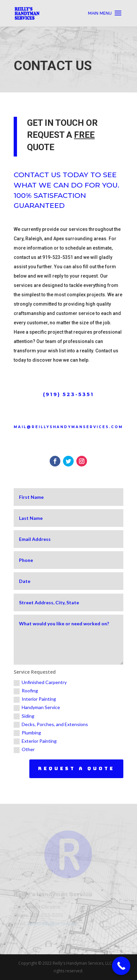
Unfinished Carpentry (40, 683)
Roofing (26, 691)
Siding (24, 716)
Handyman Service (37, 708)
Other (24, 750)
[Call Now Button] (121, 966)
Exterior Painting (35, 741)
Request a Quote (76, 768)
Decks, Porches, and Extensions (51, 725)
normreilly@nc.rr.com (52, 923)
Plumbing (27, 733)
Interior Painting (35, 699)
